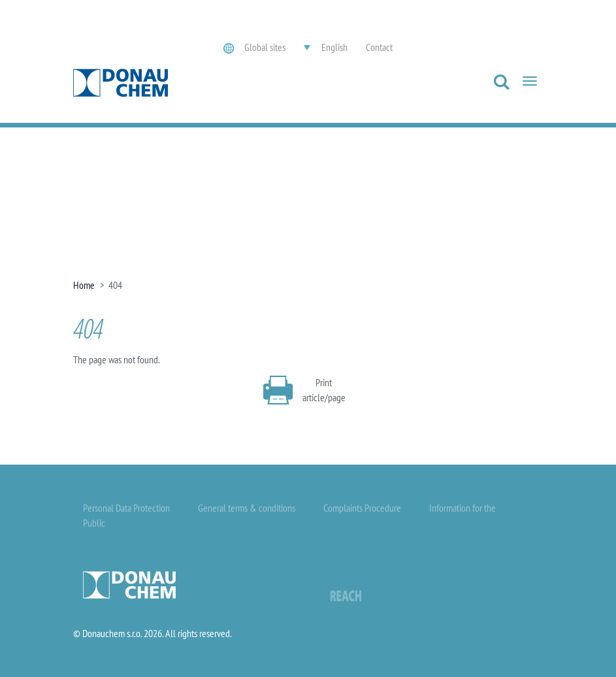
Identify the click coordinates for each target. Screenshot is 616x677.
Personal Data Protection (126, 508)
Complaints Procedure (362, 508)
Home (84, 285)
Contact (379, 47)
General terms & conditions (247, 508)
